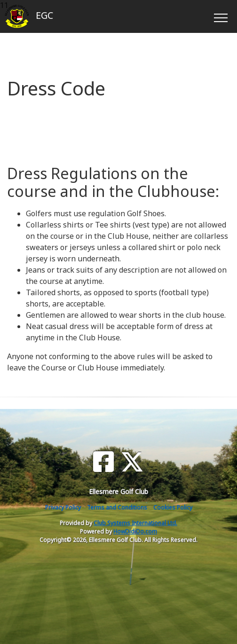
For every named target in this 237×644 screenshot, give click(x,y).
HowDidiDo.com (135, 531)
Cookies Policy (173, 507)
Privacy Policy (63, 507)
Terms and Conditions (117, 507)
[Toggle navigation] (220, 16)
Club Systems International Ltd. (135, 523)
